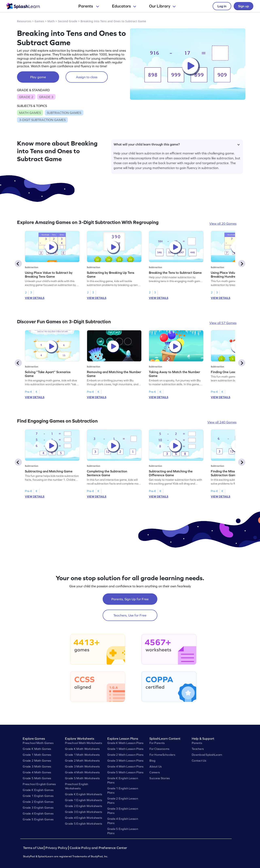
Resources (24, 21)
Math (51, 21)
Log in (222, 6)
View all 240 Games (222, 422)
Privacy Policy (56, 848)
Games (39, 21)
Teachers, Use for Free (130, 615)
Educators (124, 6)
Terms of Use (34, 848)
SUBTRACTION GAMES (64, 113)
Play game (38, 77)
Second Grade (68, 21)
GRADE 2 (26, 97)
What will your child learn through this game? (177, 144)
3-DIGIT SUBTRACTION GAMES (42, 120)
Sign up (243, 6)
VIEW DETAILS (35, 298)
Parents (89, 6)
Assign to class (87, 77)
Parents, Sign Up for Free (130, 599)
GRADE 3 (46, 97)
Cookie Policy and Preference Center (98, 848)
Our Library (162, 6)
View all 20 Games (223, 224)
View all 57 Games (223, 323)
